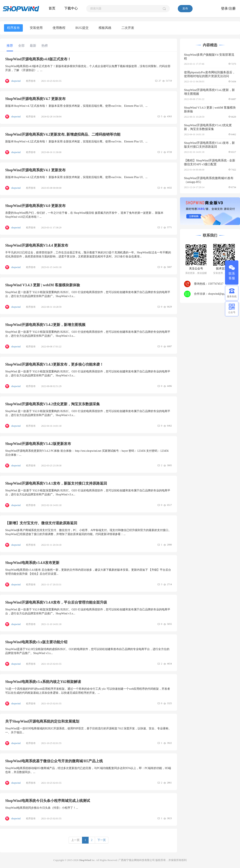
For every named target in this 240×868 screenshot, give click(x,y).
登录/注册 (228, 9)
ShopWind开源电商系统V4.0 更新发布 (35, 206)
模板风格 (105, 28)
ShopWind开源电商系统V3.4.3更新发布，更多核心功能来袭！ (54, 364)
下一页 (102, 840)
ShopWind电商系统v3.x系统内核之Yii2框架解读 (43, 682)
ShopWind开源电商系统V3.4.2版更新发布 (38, 444)
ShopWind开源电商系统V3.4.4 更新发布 (37, 245)
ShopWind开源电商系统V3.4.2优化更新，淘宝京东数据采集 (52, 404)
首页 (52, 8)
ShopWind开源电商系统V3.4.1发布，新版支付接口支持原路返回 (56, 483)
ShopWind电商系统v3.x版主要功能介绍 (36, 642)
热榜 (45, 46)
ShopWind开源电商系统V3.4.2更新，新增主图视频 (45, 325)
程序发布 (13, 28)
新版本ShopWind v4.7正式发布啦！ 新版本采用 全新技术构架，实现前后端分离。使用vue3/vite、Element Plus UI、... (76, 106)
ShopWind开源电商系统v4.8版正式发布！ (38, 59)
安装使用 (36, 28)
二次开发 (128, 28)
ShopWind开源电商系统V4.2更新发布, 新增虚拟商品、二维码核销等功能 (63, 134)
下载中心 (71, 8)
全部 (21, 46)
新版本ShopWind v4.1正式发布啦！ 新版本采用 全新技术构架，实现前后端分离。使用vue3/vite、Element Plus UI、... (76, 177)
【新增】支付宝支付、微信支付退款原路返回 (41, 523)
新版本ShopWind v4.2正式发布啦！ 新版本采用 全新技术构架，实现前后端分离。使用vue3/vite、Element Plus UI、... (76, 142)
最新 (33, 46)
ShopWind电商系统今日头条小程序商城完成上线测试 (48, 801)
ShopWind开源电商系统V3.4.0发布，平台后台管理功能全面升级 (56, 602)
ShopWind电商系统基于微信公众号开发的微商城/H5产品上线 (54, 761)
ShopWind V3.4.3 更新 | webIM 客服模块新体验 (43, 285)
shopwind (16, 81)
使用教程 (59, 28)
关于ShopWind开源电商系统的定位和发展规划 (42, 721)
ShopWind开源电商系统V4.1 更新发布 (35, 170)
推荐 (10, 46)
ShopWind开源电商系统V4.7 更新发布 (35, 99)
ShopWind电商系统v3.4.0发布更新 (32, 563)
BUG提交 (82, 28)
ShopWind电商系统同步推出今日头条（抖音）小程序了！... (42, 808)
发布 (185, 9)
